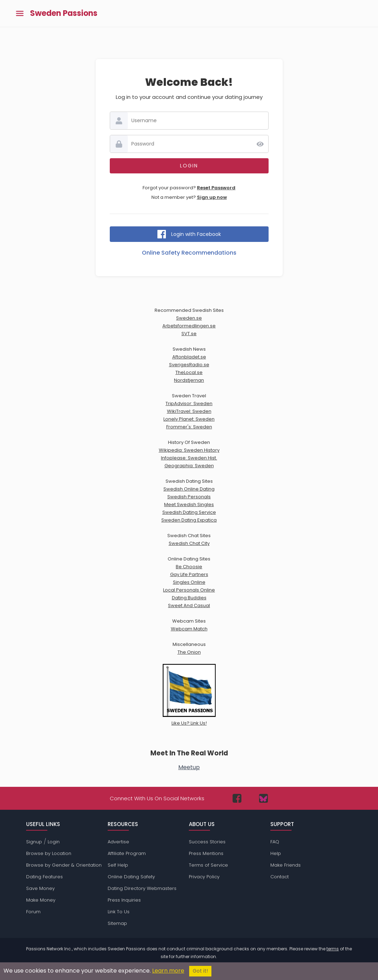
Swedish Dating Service (189, 512)
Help (276, 853)
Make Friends (286, 865)
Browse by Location (49, 853)
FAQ (275, 842)
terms (333, 949)
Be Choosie (189, 567)
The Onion (189, 652)
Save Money (40, 888)
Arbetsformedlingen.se (189, 326)
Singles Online (189, 582)
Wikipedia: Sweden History (189, 450)
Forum (33, 912)
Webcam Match (189, 629)
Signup (34, 842)
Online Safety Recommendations (189, 253)
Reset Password (216, 188)
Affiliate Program (127, 853)
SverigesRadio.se (189, 365)
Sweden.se (189, 318)
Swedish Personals (189, 497)
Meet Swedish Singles (189, 504)
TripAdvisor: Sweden (189, 403)
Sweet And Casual (189, 605)
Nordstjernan (189, 380)
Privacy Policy (204, 877)
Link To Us (119, 912)
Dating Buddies (189, 598)
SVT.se (189, 334)
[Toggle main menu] (20, 14)
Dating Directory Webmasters (142, 888)
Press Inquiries (124, 900)
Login (54, 842)
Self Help (118, 865)
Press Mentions (206, 853)
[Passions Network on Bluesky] (263, 798)
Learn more (168, 971)
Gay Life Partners (189, 574)
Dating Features (44, 877)
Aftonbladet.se (189, 357)
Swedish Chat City (189, 543)
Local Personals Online (189, 590)
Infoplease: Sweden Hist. (189, 458)
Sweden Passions (64, 13)
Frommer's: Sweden (189, 427)
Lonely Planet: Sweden (189, 419)
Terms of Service (208, 865)
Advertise (118, 842)
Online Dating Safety (131, 877)
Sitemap (117, 923)
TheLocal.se (189, 372)
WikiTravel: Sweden (189, 411)
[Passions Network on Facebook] (237, 798)
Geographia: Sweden (189, 466)
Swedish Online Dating (189, 489)
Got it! (200, 971)
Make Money (41, 900)
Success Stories (207, 842)
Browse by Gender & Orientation (64, 865)
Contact (280, 877)
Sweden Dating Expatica (189, 520)
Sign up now (212, 197)
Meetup (189, 767)
